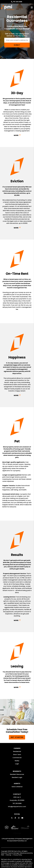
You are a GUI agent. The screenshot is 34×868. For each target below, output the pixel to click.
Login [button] (17, 764)
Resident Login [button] (17, 777)
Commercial (17, 758)
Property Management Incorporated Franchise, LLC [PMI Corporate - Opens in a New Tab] (20, 834)
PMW (3, 850)
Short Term (17, 755)
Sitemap (9, 850)
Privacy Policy (18, 850)
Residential (17, 751)
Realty (17, 761)
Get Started (17, 737)
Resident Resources (17, 774)
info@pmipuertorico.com (17, 807)
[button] (12, 818)
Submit (17, 45)
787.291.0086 (17, 2)
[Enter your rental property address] (17, 40)
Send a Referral (17, 787)
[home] (8, 7)
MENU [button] (32, 8)
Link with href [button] (17, 135)
